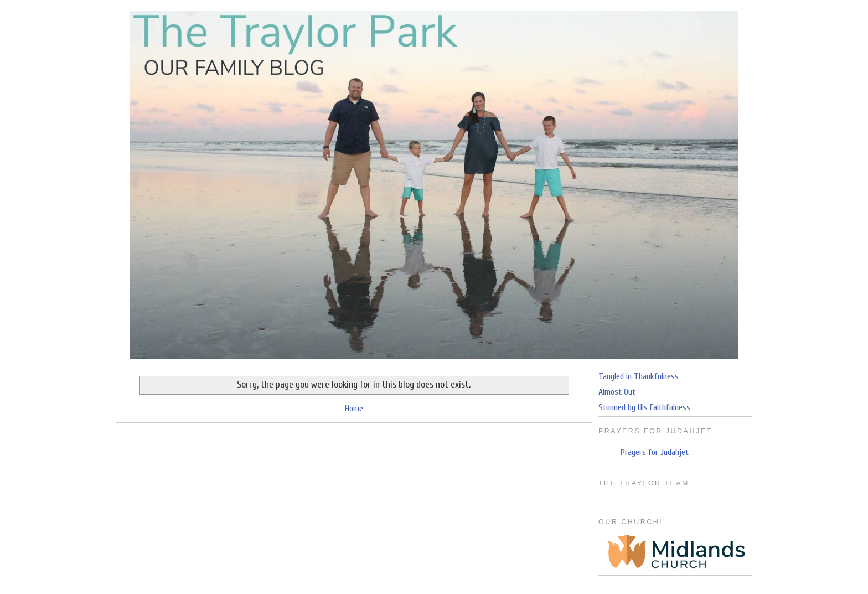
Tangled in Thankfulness (639, 376)
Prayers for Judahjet (655, 452)
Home (354, 409)
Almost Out (617, 392)
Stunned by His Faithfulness (644, 407)
